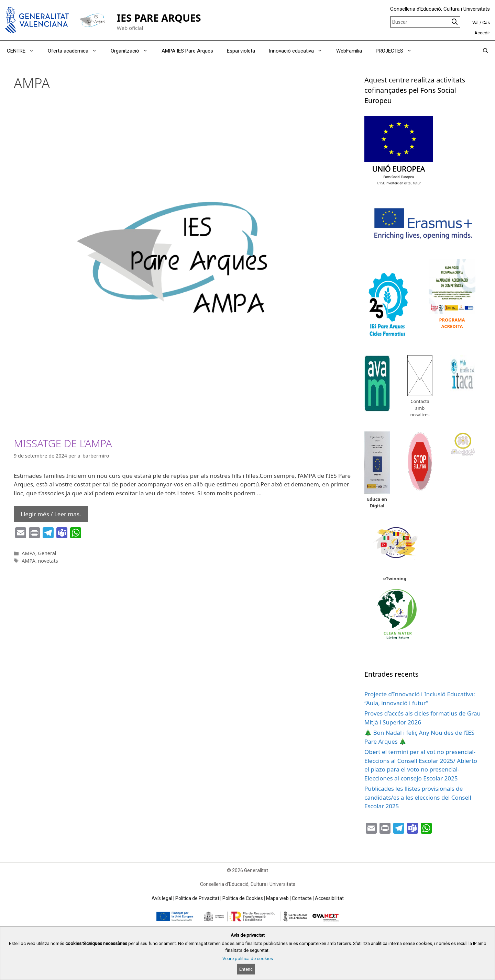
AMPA (29, 553)
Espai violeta (241, 51)
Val (475, 22)
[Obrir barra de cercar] (486, 51)
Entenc (246, 969)
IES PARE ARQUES (159, 18)
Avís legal (162, 898)
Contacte (302, 898)
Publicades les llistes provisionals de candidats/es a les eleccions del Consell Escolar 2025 (418, 797)
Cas (486, 22)
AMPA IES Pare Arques (187, 51)
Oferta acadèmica (76, 51)
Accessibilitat (329, 898)
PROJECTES (397, 51)
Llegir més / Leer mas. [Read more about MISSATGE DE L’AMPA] (51, 514)
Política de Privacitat (197, 898)
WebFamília (349, 51)
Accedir (482, 33)
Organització (133, 51)
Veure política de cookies (248, 959)
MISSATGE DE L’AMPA (63, 443)
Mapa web (277, 898)
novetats (48, 561)
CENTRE (24, 51)
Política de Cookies (243, 898)
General (47, 553)
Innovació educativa (299, 51)
